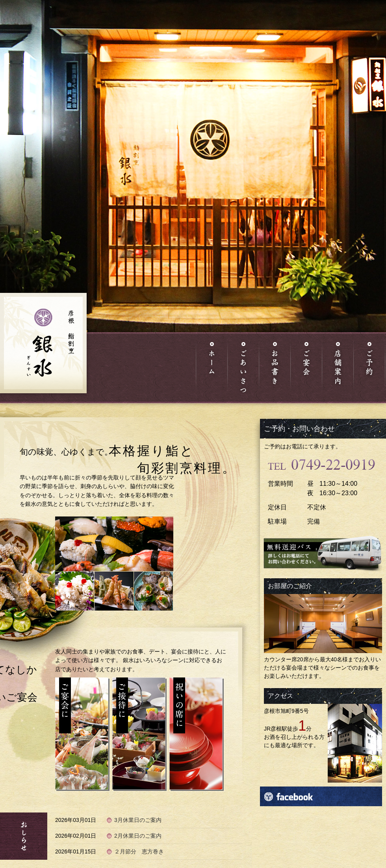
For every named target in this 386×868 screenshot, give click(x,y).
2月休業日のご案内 (138, 836)
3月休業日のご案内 (138, 820)
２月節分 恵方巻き (139, 851)
